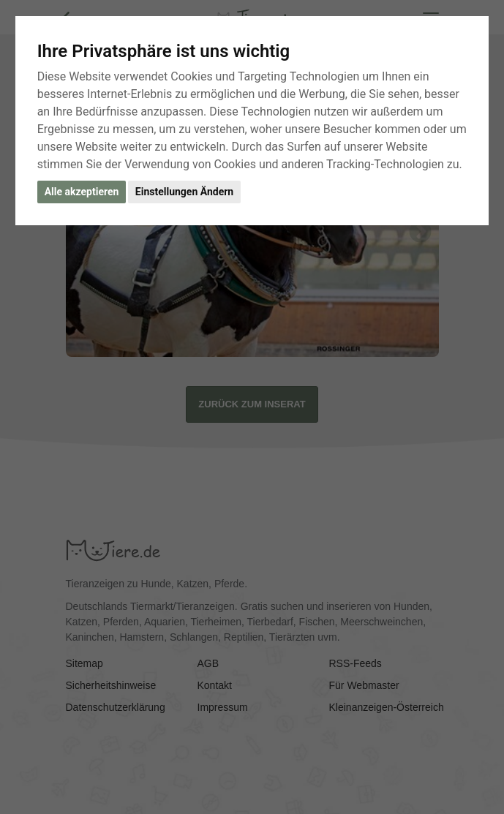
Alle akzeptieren (82, 192)
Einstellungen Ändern (184, 192)
